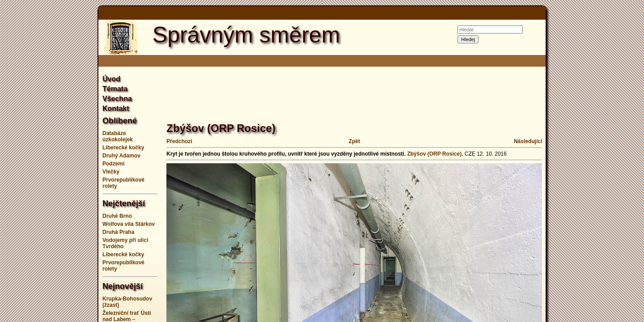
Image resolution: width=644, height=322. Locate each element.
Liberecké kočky (123, 148)
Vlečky (111, 172)
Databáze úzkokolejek (118, 136)
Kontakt (116, 108)
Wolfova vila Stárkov (129, 224)
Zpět (354, 141)
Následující (528, 141)
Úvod (111, 79)
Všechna (117, 99)
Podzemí (113, 164)
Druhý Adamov (121, 156)
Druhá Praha (118, 232)
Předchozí (179, 141)
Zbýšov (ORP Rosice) (434, 154)
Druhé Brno (117, 216)
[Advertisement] (54, 161)
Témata (115, 89)
